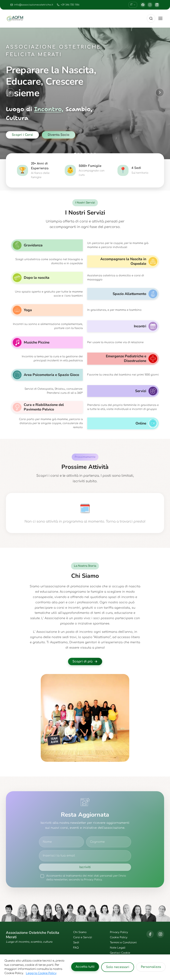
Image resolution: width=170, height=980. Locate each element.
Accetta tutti (85, 967)
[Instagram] (150, 5)
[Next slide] (160, 93)
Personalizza (151, 967)
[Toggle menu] (160, 18)
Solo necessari (118, 967)
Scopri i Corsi (22, 135)
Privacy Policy (119, 932)
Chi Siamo (80, 932)
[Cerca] (151, 18)
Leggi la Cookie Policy (41, 973)
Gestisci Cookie (120, 953)
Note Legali (118, 948)
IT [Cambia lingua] (133, 5)
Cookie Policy (119, 937)
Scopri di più (85, 661)
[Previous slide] (10, 93)
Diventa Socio (59, 135)
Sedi (76, 943)
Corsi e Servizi (83, 937)
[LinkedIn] (157, 5)
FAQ (76, 948)
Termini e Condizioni (123, 943)
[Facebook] (143, 5)
